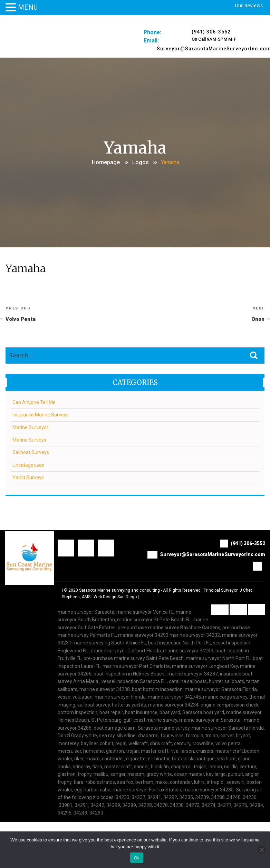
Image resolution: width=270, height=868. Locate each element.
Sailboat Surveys (31, 453)
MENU (28, 7)
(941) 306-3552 (211, 32)
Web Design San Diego (115, 598)
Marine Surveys (29, 440)
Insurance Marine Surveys (41, 415)
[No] (261, 850)
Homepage (106, 162)
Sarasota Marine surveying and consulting (119, 591)
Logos (141, 162)
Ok (137, 858)
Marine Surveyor (30, 428)
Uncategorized (28, 465)
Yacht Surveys (28, 478)
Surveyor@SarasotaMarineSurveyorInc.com (206, 555)
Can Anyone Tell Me (34, 403)
